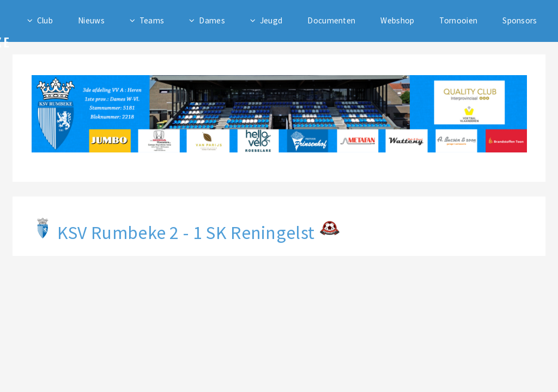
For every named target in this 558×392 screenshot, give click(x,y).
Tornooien (458, 20)
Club (45, 20)
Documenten (331, 20)
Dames (212, 20)
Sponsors (520, 20)
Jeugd (271, 20)
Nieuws (91, 20)
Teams (152, 20)
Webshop (397, 20)
